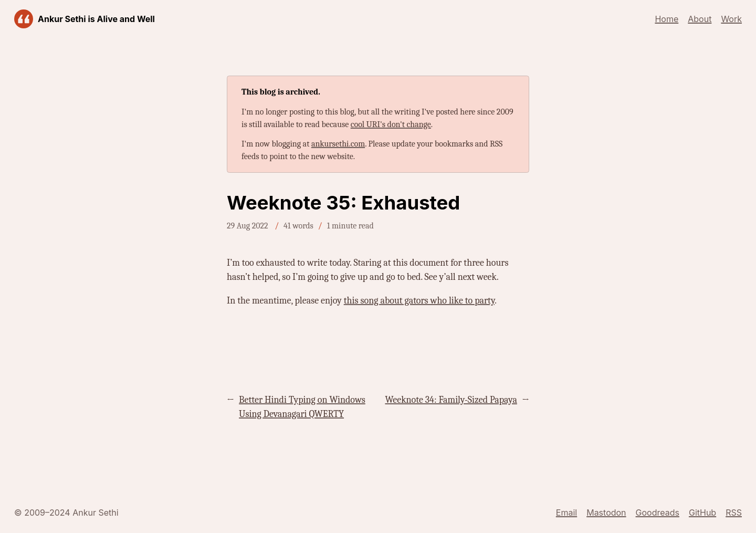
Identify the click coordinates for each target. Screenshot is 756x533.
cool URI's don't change (391, 124)
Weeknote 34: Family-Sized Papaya (451, 400)
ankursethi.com (338, 144)
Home (666, 19)
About (700, 19)
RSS (734, 513)
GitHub (702, 513)
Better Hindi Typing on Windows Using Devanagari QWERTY (302, 407)
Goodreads (658, 513)
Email (566, 513)
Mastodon (606, 513)
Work (731, 19)
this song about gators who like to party (419, 301)
